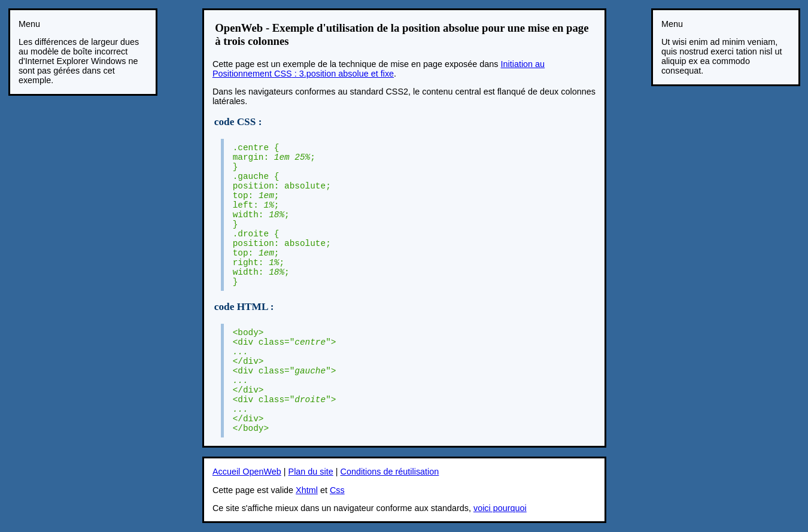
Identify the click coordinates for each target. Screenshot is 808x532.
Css (337, 490)
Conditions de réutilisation (390, 472)
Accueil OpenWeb (247, 472)
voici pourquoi (500, 508)
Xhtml (307, 490)
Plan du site (311, 472)
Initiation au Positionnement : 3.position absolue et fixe (379, 69)
